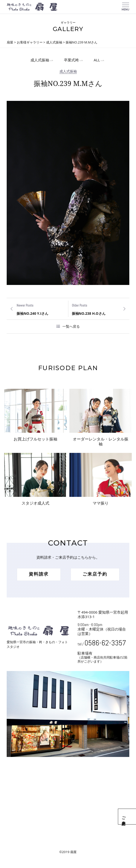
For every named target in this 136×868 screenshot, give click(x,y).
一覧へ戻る (71, 328)
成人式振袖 (36, 61)
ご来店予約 (130, 817)
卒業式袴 (70, 61)
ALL (98, 61)
